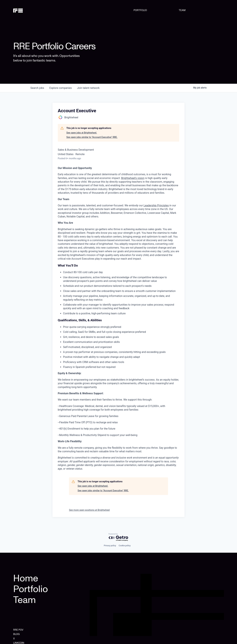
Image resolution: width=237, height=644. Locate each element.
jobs (37, 88)
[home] (28, 10)
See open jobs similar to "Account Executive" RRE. (92, 137)
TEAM (182, 10)
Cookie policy (125, 546)
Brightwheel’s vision (133, 178)
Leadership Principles (156, 205)
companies (60, 88)
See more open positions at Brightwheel (89, 510)
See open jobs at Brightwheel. (82, 133)
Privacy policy (110, 546)
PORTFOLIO (140, 10)
